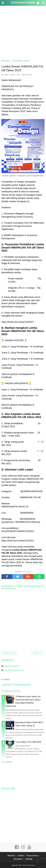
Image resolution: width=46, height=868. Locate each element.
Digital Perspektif (12, 666)
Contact (21, 856)
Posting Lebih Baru (9, 653)
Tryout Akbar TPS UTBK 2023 (28, 742)
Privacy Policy (32, 856)
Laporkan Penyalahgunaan (16, 685)
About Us (11, 856)
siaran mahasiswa (23, 3)
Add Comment (27, 75)
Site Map (29, 859)
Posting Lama (38, 653)
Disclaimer (18, 859)
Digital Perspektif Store (14, 670)
